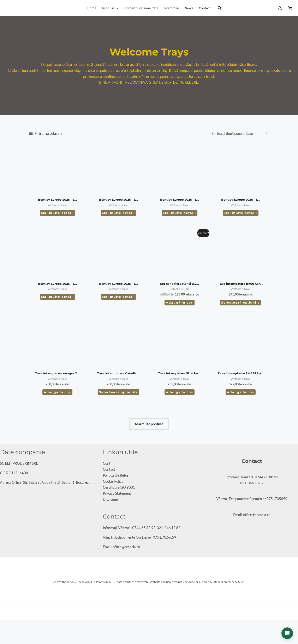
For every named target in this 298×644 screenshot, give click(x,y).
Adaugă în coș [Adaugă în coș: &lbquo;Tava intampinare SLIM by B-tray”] (180, 392)
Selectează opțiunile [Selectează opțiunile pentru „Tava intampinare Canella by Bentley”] (118, 392)
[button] (117, 8)
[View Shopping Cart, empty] (290, 8)
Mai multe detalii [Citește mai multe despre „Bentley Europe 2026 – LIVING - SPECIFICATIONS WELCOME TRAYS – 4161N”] (58, 213)
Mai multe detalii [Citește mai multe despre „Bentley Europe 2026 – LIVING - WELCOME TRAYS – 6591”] (119, 297)
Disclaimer (111, 499)
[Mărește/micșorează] (1, 625)
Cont (107, 463)
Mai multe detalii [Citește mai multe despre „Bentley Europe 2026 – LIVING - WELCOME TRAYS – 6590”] (58, 297)
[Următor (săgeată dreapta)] (5, 631)
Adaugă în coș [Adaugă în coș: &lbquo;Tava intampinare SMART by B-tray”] (241, 392)
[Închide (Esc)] (12, 625)
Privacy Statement (117, 493)
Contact (109, 469)
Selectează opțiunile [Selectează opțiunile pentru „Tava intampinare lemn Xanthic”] (241, 303)
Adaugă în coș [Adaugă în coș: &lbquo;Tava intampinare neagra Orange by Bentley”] (57, 392)
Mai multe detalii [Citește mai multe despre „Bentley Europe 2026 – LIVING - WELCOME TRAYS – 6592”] (180, 213)
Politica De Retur (116, 475)
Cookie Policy (113, 481)
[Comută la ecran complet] (5, 625)
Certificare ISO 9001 (119, 487)
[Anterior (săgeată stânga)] (1, 631)
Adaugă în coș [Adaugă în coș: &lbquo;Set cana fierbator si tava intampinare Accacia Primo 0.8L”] (180, 303)
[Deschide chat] (287, 633)
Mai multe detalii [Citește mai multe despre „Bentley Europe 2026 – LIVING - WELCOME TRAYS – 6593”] (241, 213)
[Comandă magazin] (239, 133)
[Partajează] (8, 625)
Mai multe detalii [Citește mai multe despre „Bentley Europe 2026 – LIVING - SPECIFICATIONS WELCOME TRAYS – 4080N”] (119, 213)
